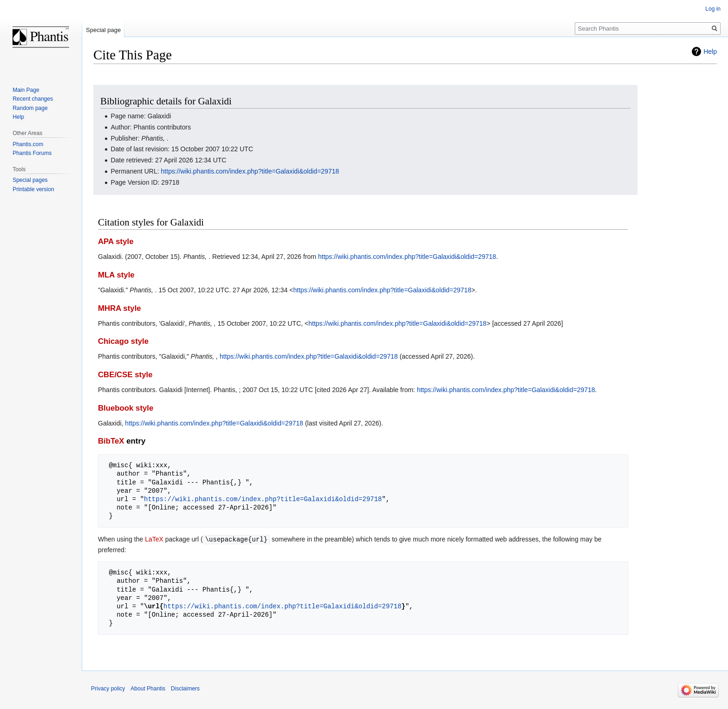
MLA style (116, 275)
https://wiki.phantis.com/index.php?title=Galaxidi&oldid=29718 (250, 171)
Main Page (26, 90)
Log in (713, 9)
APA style (116, 242)
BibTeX (111, 441)
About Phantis (148, 688)
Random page (30, 108)
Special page (103, 30)
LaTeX (154, 539)
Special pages (30, 180)
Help (710, 52)
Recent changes (33, 99)
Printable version (33, 189)
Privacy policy (108, 688)
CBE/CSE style (125, 375)
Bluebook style (126, 408)
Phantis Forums (32, 153)
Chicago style (123, 341)
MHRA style (120, 308)
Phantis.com (28, 144)
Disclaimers (185, 688)
